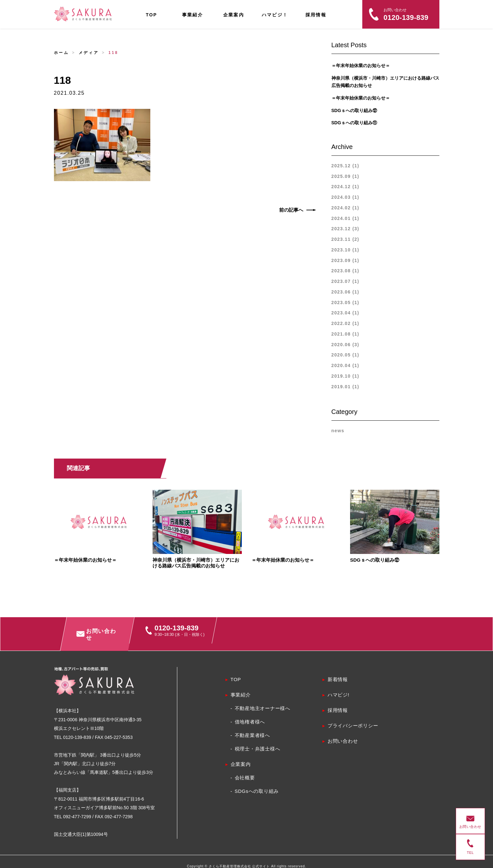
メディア (89, 53)
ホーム (62, 53)
